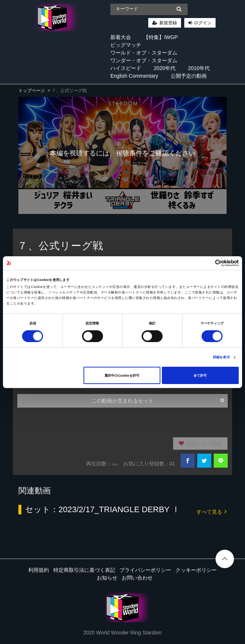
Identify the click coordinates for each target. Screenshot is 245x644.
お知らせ (107, 578)
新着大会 (121, 37)
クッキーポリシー (196, 570)
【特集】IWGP (161, 37)
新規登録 (168, 23)
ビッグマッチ (126, 45)
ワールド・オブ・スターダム (144, 53)
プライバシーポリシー (145, 570)
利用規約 (39, 570)
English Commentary (134, 76)
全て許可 (200, 376)
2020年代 (165, 68)
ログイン (203, 23)
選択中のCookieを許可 (122, 376)
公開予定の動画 (189, 76)
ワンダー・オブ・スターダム (144, 60)
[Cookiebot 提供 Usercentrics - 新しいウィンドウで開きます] (207, 263)
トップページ (32, 91)
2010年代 (199, 68)
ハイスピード (126, 68)
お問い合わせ (137, 578)
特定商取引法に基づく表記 (84, 570)
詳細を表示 (221, 357)
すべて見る (212, 511)
